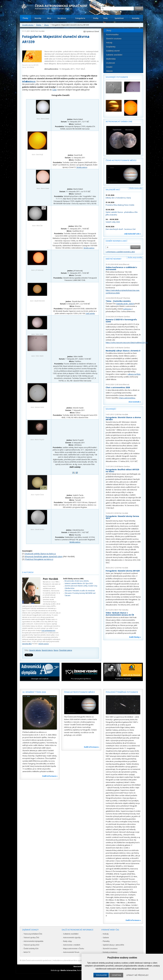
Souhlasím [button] (101, 975)
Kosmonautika (112, 34)
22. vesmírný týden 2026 (34, 692)
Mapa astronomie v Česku (74, 948)
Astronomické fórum (71, 952)
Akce (49, 18)
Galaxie (106, 937)
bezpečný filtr (85, 59)
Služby (96, 18)
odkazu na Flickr (134, 374)
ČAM (54, 90)
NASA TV (27, 952)
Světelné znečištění (114, 55)
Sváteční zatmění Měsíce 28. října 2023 (79, 583)
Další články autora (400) (73, 579)
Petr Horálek (40, 31)
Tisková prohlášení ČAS (33, 934)
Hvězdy (109, 43)
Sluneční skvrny (47, 650)
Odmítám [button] (116, 975)
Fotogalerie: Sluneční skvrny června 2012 (122, 517)
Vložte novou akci (136, 188)
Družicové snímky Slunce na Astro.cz (40, 554)
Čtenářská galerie (66, 650)
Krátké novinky (114, 259)
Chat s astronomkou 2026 (118, 387)
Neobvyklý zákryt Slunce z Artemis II (123, 351)
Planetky (106, 941)
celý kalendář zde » (132, 234)
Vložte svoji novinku (135, 257)
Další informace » (50, 776)
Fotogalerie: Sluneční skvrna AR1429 (123, 571)
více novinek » (135, 402)
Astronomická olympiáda (33, 941)
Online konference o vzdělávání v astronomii (121, 268)
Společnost (119, 18)
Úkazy (47, 25)
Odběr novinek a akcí (116, 241)
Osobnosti (111, 63)
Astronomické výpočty (72, 937)
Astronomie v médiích (72, 945)
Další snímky (90, 313)
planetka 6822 (27, 644)
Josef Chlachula (124, 298)
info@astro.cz (29, 81)
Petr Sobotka (123, 610)
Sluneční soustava (114, 39)
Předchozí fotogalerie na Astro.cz (39, 559)
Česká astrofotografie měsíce (121, 160)
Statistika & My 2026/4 (125, 304)
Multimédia (111, 59)
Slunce (56, 650)
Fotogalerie (80, 18)
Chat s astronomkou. (127, 398)
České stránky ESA (31, 948)
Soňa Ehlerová (124, 264)
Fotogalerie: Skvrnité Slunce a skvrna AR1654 (123, 418)
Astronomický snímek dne (119, 122)
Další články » (135, 637)
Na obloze (62, 18)
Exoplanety (111, 47)
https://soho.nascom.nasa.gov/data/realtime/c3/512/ (127, 342)
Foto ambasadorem (48, 630)
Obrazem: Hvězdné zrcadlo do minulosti (80, 591)
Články (25, 18)
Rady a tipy (68, 941)
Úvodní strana (28, 25)
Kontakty (136, 18)
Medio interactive (68, 970)
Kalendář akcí (113, 190)
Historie (109, 71)
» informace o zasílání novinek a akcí (120, 252)
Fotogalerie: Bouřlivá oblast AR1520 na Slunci (122, 471)
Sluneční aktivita (35, 650)
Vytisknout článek (93, 31)
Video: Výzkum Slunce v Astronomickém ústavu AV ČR (120, 614)
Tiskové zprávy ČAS (31, 937)
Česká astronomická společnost (39, 960)
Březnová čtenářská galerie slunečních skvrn (44, 556)
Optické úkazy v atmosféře (113, 945)
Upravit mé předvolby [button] (137, 975)
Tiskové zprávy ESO (31, 945)
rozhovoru (127, 309)
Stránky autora (82, 167)
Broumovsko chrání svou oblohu (77, 581)
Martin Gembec (124, 317)
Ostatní (109, 67)
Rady (106, 18)
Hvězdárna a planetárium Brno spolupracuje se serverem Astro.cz (79, 960)
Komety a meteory (110, 952)
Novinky (38, 18)
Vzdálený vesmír (113, 51)
